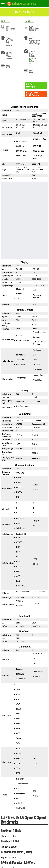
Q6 (29, 21)
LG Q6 (35, 114)
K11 (6, 21)
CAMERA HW (33, 59)
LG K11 (19, 115)
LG (2, 21)
